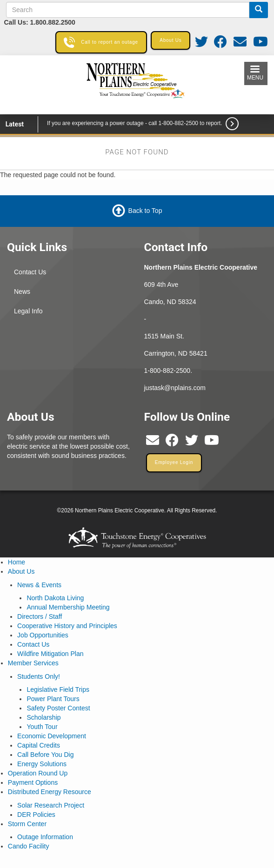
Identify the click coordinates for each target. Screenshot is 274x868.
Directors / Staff (40, 616)
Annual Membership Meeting (68, 607)
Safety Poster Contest (58, 708)
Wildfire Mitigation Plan (50, 654)
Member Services (33, 663)
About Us (21, 571)
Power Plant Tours (53, 699)
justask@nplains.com (175, 388)
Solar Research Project (51, 805)
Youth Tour (42, 727)
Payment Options (33, 782)
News (22, 292)
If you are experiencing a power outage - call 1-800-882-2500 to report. (134, 123)
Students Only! (39, 676)
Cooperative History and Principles (67, 626)
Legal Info (28, 311)
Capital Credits (39, 745)
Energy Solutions (42, 764)
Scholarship (43, 717)
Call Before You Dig (45, 755)
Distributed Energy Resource (50, 792)
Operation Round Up (38, 773)
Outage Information (45, 837)
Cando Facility (29, 846)
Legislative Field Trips (58, 689)
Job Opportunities (43, 635)
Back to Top (145, 211)
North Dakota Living (55, 598)
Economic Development (52, 736)
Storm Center (27, 824)
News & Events (39, 585)
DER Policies (36, 815)
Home (17, 562)
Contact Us (30, 272)
